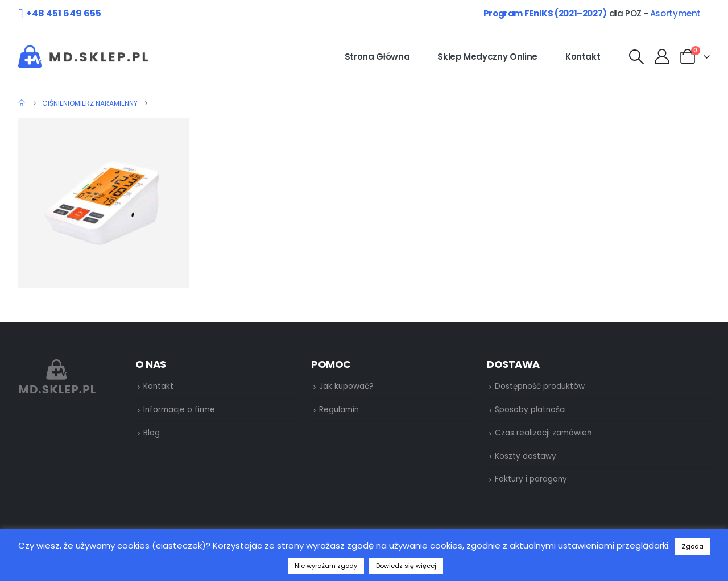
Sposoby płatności (530, 410)
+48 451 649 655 (64, 13)
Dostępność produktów (540, 386)
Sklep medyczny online (487, 57)
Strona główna (377, 57)
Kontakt (583, 57)
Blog (152, 433)
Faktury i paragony (531, 479)
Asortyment (675, 13)
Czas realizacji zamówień (543, 433)
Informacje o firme (179, 410)
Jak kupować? (346, 386)
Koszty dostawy (526, 456)
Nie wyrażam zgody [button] (326, 566)
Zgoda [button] (693, 546)
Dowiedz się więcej (406, 566)
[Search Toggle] (636, 57)
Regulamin (339, 410)
